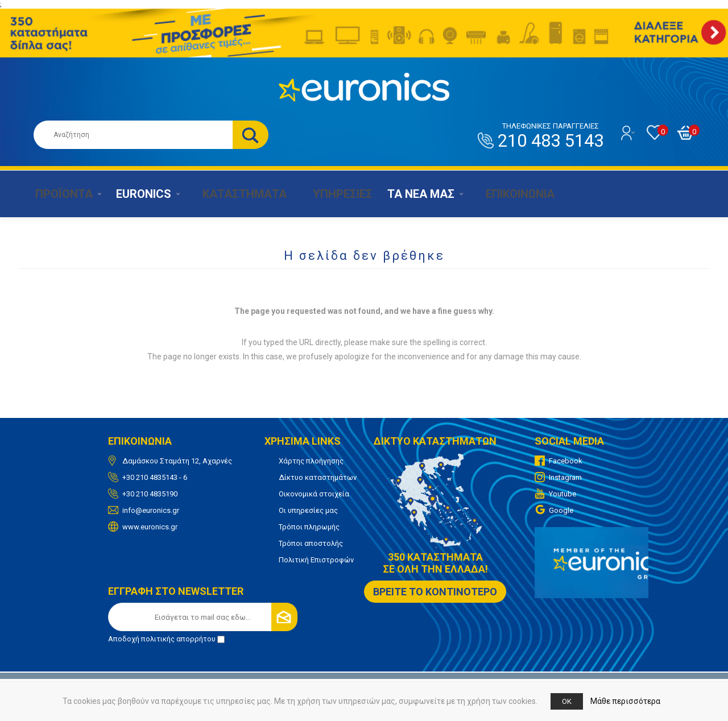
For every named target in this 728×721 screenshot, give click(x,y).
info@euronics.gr (151, 510)
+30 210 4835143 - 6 (155, 477)
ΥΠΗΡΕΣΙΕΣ (330, 194)
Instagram (565, 477)
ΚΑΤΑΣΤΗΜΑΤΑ (235, 194)
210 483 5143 (551, 136)
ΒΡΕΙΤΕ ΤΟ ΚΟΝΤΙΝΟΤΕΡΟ (435, 592)
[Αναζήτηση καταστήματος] (133, 135)
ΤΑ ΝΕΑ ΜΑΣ (411, 194)
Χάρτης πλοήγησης (311, 461)
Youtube (562, 494)
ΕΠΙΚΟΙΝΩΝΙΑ (504, 194)
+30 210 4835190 (150, 494)
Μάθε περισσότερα (625, 701)
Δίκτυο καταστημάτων (318, 477)
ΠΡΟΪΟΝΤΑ (58, 194)
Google (561, 510)
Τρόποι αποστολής (311, 543)
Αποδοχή (166, 639)
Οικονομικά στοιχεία (314, 494)
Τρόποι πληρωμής (309, 527)
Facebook (566, 461)
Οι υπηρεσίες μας (308, 510)
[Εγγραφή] (203, 617)
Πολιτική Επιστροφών (316, 560)
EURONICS (140, 194)
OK (567, 701)
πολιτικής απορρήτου (178, 639)
